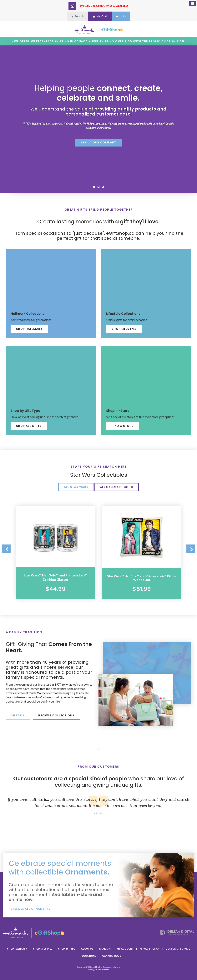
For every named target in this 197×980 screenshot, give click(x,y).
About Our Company (98, 142)
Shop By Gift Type (26, 411)
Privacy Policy (150, 948)
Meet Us (18, 714)
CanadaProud (112, 955)
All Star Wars (76, 487)
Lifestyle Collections (124, 314)
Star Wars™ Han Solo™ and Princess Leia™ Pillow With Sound (141, 577)
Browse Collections (56, 714)
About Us (87, 948)
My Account (125, 948)
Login (123, 16)
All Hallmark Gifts (117, 487)
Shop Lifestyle (124, 329)
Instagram (72, 6)
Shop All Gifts (29, 426)
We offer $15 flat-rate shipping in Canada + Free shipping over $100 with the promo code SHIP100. (100, 41)
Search (75, 16)
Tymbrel (105, 969)
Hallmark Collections (28, 314)
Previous (8, 549)
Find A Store (123, 426)
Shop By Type (67, 948)
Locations (89, 955)
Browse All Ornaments (31, 908)
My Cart (100, 16)
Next (189, 549)
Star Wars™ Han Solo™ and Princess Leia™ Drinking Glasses (56, 577)
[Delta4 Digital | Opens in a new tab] (177, 933)
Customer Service (178, 948)
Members (105, 948)
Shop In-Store (119, 411)
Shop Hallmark (29, 329)
